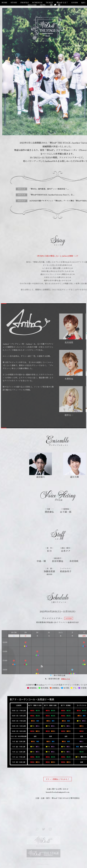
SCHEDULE (37, 2)
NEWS (43, 5)
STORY (14, 2)
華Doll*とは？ (62, 2)
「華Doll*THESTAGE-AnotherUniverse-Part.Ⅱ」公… (52, 195)
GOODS (75, 2)
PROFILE (25, 2)
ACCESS (69, 618)
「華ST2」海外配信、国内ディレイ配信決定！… (49, 189)
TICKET (49, 2)
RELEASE (32, 5)
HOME (4, 2)
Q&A (83, 2)
